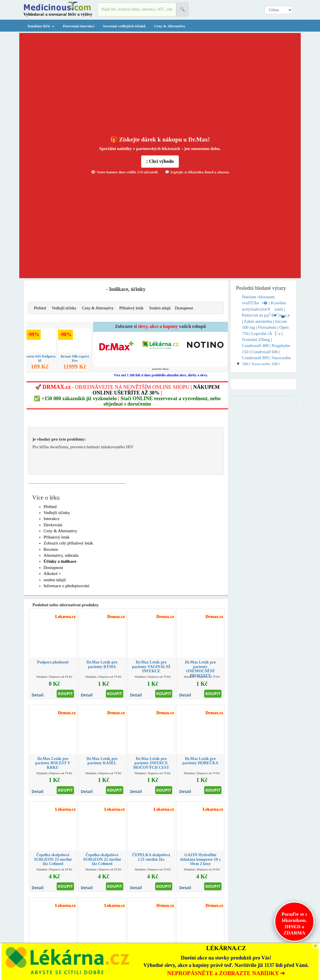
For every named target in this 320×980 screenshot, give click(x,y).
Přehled (40, 308)
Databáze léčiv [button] (41, 26)
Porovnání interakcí (79, 26)
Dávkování (53, 525)
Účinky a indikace (60, 561)
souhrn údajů (55, 580)
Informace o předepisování (66, 586)
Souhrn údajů (160, 308)
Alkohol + (52, 574)
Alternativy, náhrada (61, 555)
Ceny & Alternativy (170, 26)
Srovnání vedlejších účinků (124, 26)
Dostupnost (184, 308)
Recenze (51, 549)
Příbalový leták (131, 308)
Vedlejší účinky (64, 308)
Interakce (52, 519)
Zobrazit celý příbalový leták (68, 543)
